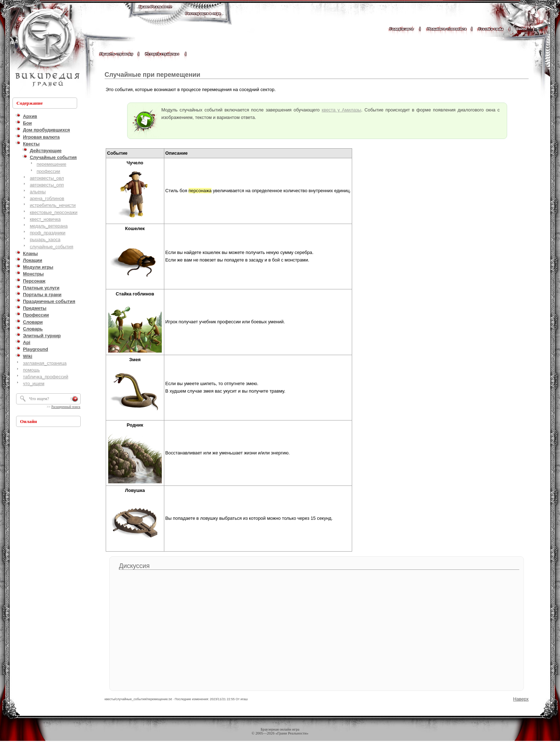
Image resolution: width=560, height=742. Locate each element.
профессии (49, 171)
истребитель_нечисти (53, 205)
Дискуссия (134, 566)
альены (38, 192)
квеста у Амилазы (341, 110)
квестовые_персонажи (54, 212)
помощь (31, 370)
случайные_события (51, 247)
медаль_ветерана (49, 226)
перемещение (52, 164)
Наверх (521, 699)
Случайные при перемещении (152, 75)
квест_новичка (45, 219)
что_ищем (34, 384)
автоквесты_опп (47, 185)
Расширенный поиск (66, 407)
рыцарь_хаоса (45, 240)
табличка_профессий (46, 377)
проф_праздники (47, 233)
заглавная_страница (45, 363)
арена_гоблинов (47, 198)
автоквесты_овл (47, 178)
